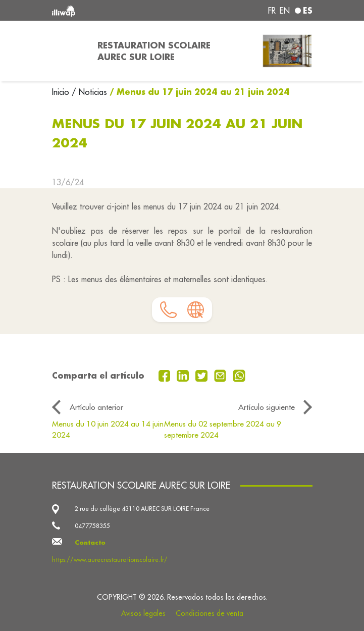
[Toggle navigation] (69, 51)
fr (272, 11)
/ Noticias (89, 92)
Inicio (62, 92)
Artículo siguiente (267, 407)
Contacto (90, 542)
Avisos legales (143, 613)
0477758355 (92, 526)
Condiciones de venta (210, 613)
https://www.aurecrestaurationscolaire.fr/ (110, 560)
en (285, 11)
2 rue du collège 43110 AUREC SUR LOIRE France (142, 509)
